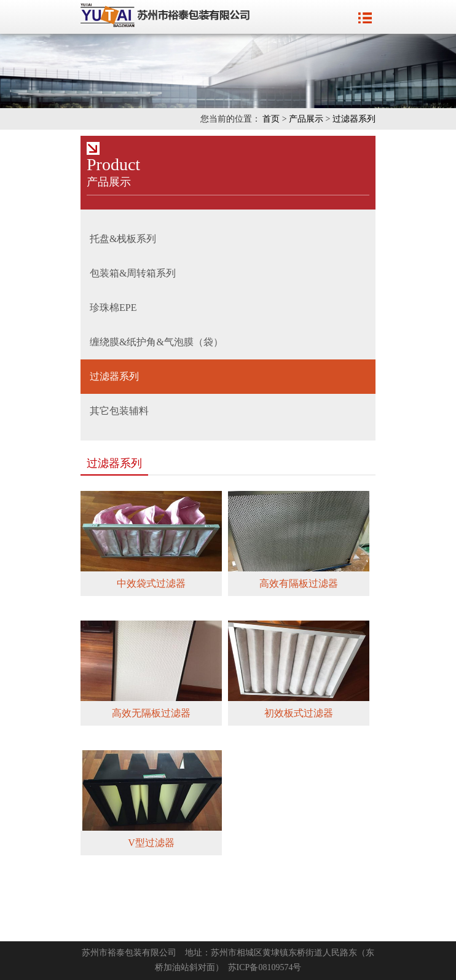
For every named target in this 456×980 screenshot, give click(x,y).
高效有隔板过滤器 (299, 583)
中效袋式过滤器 (151, 583)
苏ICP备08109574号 (265, 967)
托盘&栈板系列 (123, 239)
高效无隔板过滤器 (151, 713)
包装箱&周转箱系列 (133, 273)
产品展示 (306, 119)
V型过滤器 (151, 843)
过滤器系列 (354, 119)
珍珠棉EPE (113, 308)
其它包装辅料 (119, 411)
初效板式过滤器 (299, 713)
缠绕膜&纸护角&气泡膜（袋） (156, 342)
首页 (271, 119)
